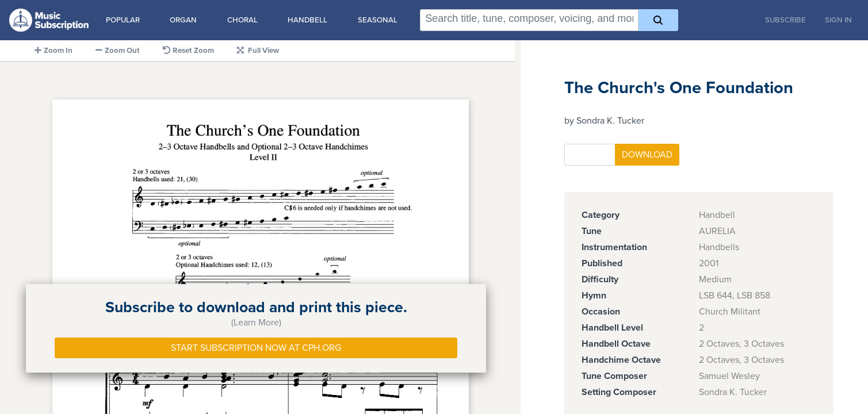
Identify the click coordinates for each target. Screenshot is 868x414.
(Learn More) (256, 323)
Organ (183, 20)
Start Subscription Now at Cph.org (256, 348)
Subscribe (785, 20)
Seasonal (378, 20)
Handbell (307, 20)
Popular (123, 20)
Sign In (838, 20)
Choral (242, 20)
